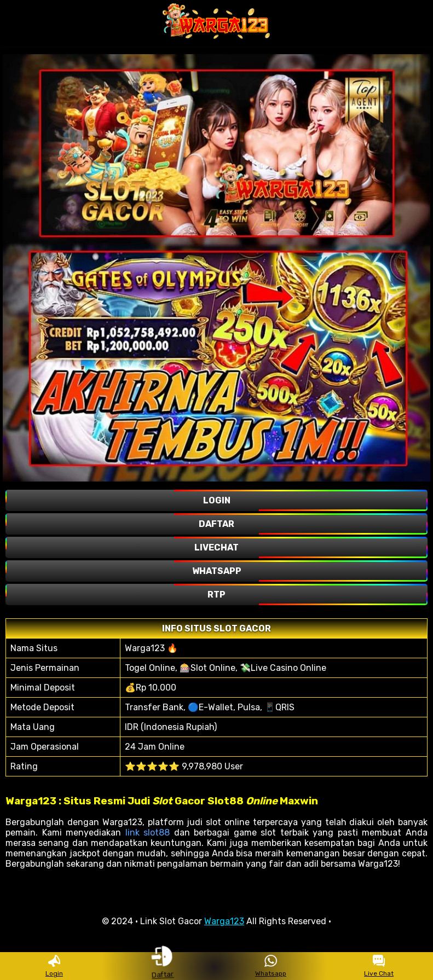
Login (54, 966)
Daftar (162, 966)
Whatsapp (271, 966)
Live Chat (379, 966)
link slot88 (148, 833)
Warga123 (224, 921)
